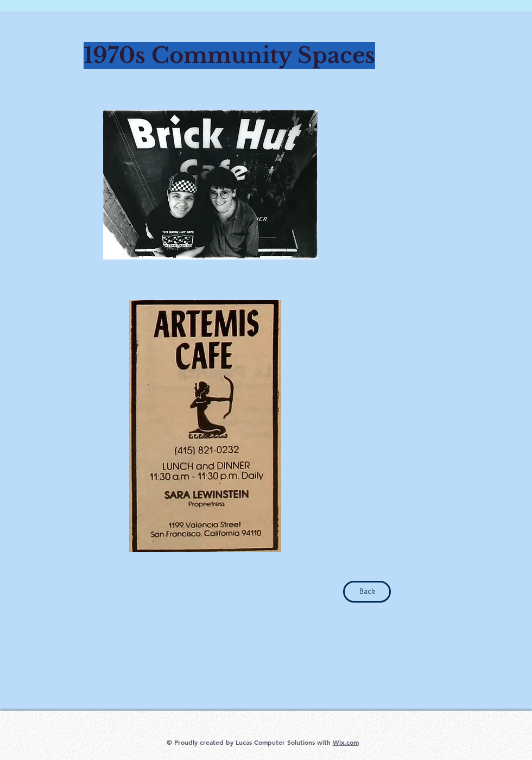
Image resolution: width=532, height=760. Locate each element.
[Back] (367, 592)
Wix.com (346, 742)
